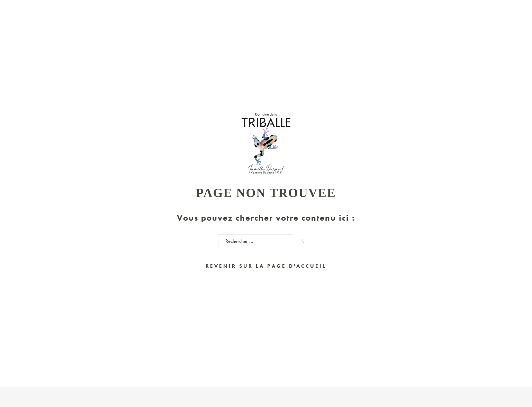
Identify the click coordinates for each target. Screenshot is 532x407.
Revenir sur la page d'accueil (266, 266)
